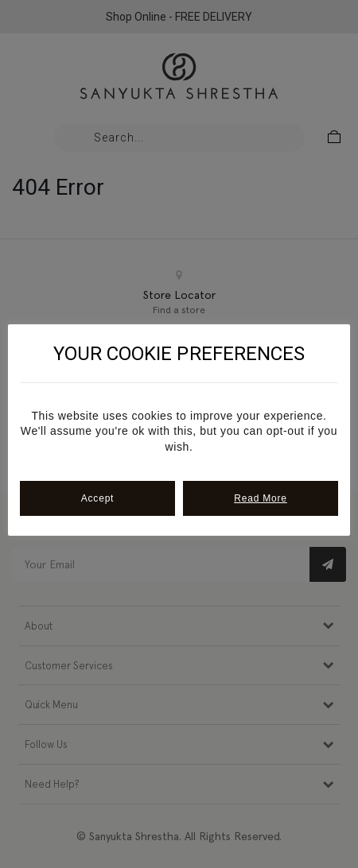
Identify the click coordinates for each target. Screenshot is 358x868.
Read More (261, 498)
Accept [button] (98, 498)
